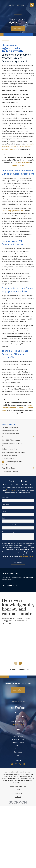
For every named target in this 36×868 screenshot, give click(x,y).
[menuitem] (18, 427)
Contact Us (18, 752)
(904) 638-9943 (12, 490)
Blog (18, 746)
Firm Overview (18, 736)
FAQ (18, 755)
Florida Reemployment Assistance (13, 211)
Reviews (18, 749)
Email (3, 518)
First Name (5, 497)
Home (18, 733)
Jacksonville (30, 144)
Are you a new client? (9, 525)
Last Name (5, 504)
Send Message (18, 562)
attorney (13, 147)
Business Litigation (18, 743)
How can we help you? (9, 532)
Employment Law (18, 739)
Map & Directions (18, 724)
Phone (4, 511)
